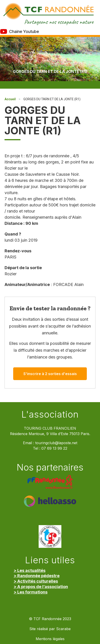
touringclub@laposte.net (56, 443)
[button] (95, 48)
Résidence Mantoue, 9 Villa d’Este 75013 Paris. (50, 434)
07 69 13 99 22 (54, 448)
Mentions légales (50, 639)
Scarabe (63, 629)
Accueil (10, 99)
